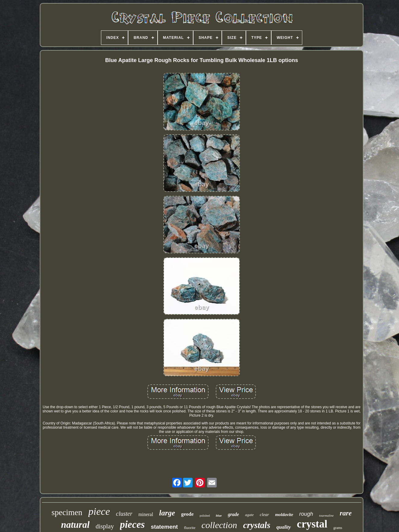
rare (346, 513)
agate (249, 515)
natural (75, 525)
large (167, 513)
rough (306, 514)
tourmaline (326, 515)
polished (205, 516)
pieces (132, 524)
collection (219, 525)
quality (284, 527)
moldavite (284, 515)
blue (219, 515)
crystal (312, 524)
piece (99, 511)
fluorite (190, 528)
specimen (67, 512)
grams (338, 528)
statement (164, 527)
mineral (146, 514)
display (105, 526)
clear (264, 515)
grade (233, 514)
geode (187, 514)
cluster (124, 514)
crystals (257, 525)
